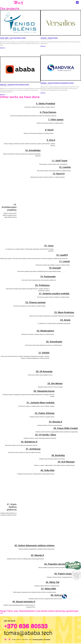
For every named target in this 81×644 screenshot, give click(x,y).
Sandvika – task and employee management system (57, 83)
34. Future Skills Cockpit (66, 429)
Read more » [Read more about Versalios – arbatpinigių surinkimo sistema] (43, 47)
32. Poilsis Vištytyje (45, 414)
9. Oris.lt (51, 141)
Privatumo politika (38, 640)
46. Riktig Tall (52, 583)
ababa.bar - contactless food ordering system (15, 85)
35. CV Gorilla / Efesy (46, 435)
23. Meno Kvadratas (64, 313)
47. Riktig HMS (49, 589)
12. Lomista (65, 168)
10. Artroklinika (33, 151)
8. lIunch (49, 130)
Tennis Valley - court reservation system (13, 38)
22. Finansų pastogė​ (35, 303)
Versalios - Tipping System (49, 38)
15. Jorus (49, 246)
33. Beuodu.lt (55, 422)
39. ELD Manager (66, 462)
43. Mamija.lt (37, 556)
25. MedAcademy (45, 331)
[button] (77, 2)
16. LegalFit (62, 256)
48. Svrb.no (56, 596)
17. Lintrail (64, 262)
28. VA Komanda (44, 372)
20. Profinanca (42, 286)
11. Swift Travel (59, 161)
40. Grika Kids (47, 471)
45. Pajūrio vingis (63, 574)
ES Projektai (47, 640)
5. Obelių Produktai (46, 104)
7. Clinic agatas (56, 120)
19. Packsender (48, 277)
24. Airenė (65, 321)
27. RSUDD (44, 353)
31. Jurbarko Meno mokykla (40, 403)
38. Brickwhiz (58, 456)
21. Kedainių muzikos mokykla (54, 294)
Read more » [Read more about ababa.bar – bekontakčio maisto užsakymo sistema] (3, 95)
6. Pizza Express (48, 113)
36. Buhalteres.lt (29, 442)
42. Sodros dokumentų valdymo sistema (34, 546)
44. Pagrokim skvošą (55, 565)
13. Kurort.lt (59, 174)
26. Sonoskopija (54, 342)
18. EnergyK (55, 268)
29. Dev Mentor (55, 384)
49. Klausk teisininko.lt (24, 602)
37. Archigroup (33, 449)
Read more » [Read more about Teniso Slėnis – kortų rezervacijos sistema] (3, 48)
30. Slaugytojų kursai (44, 392)
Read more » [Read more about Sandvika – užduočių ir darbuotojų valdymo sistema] (43, 93)
